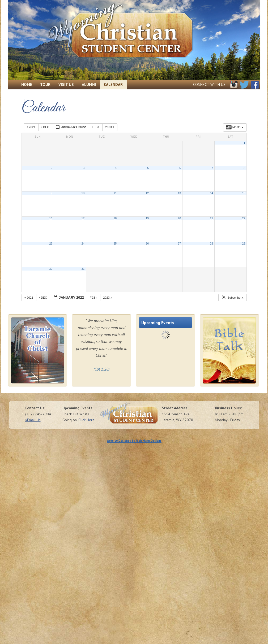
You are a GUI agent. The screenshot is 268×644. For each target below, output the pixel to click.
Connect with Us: (210, 84)
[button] (232, 298)
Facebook (255, 85)
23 (51, 243)
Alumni (89, 84)
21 (211, 218)
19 (147, 218)
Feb (96, 127)
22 (244, 218)
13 (179, 193)
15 (244, 193)
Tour (45, 84)
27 (179, 243)
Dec (46, 127)
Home (27, 84)
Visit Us (66, 84)
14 (211, 193)
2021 (31, 127)
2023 (110, 127)
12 (147, 193)
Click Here (86, 420)
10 (83, 193)
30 (51, 269)
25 (115, 243)
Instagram (234, 85)
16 (51, 218)
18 (115, 218)
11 (115, 193)
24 (83, 243)
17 (83, 218)
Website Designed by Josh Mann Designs (134, 441)
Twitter (244, 85)
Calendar (113, 84)
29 (244, 243)
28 (211, 243)
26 (147, 243)
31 (83, 269)
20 (179, 218)
